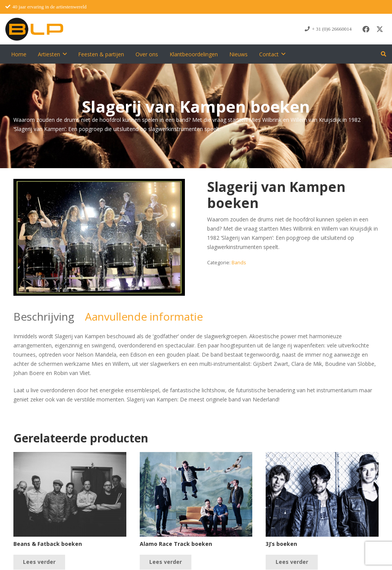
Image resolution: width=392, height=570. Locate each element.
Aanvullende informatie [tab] (144, 316)
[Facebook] (366, 29)
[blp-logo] (34, 29)
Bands (239, 263)
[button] (65, 54)
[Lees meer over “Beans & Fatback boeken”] (39, 562)
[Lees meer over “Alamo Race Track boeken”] (166, 562)
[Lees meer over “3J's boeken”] (292, 562)
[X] (380, 29)
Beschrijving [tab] (44, 316)
